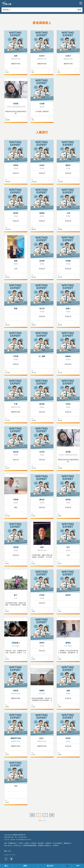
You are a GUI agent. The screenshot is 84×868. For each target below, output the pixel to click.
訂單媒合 (33, 843)
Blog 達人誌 (8, 845)
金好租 (27, 843)
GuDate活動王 (57, 843)
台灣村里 (56, 845)
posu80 (13, 840)
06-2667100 (23, 837)
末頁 (52, 815)
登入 (10, 851)
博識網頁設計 (13, 843)
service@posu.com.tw (24, 840)
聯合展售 (41, 843)
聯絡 (6, 851)
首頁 (32, 815)
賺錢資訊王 (67, 843)
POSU (13, 855)
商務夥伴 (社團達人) (45, 845)
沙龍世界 (48, 843)
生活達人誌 (17, 845)
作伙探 (21, 843)
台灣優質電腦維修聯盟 (29, 845)
